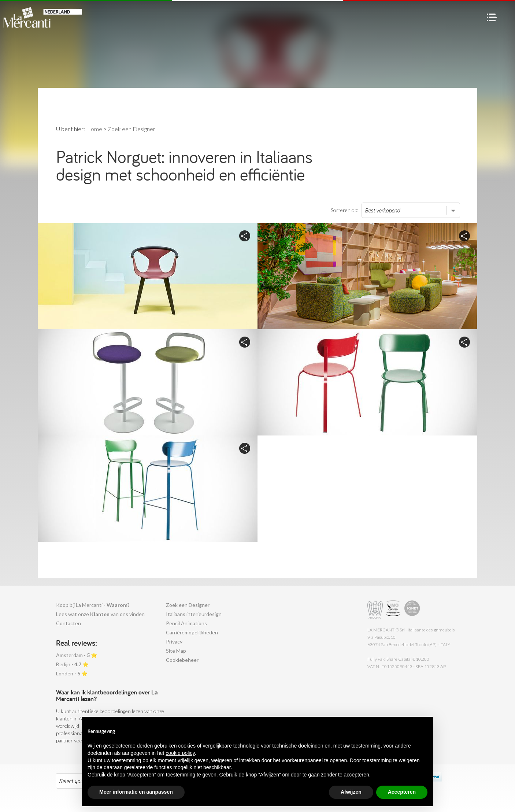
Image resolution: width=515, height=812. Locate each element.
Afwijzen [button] (351, 792)
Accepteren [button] (402, 792)
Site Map (176, 651)
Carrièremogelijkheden (192, 632)
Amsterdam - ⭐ (77, 655)
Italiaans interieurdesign (194, 614)
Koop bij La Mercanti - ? (93, 605)
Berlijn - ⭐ (72, 664)
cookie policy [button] (180, 753)
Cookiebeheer (182, 660)
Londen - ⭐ (72, 673)
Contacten (68, 623)
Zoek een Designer (188, 605)
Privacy (174, 642)
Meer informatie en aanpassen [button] (136, 792)
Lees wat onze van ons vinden (100, 614)
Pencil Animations (186, 623)
